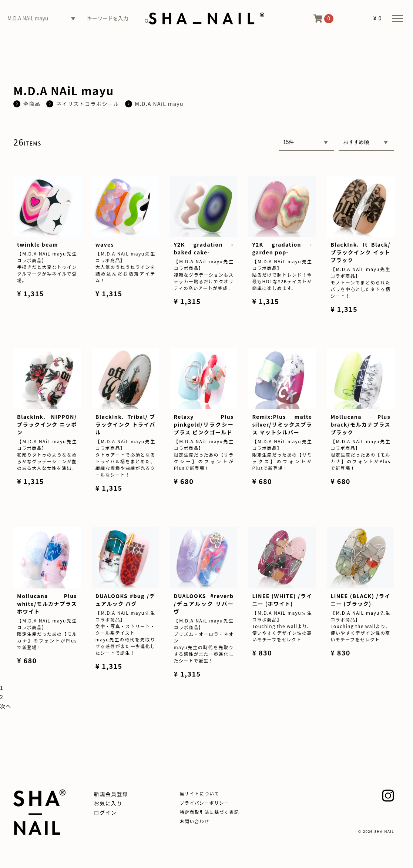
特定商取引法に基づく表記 (209, 812)
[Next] (6, 706)
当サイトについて (199, 793)
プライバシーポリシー (204, 803)
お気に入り (108, 803)
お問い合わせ (194, 821)
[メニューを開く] (397, 19)
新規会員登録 (111, 794)
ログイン (105, 812)
